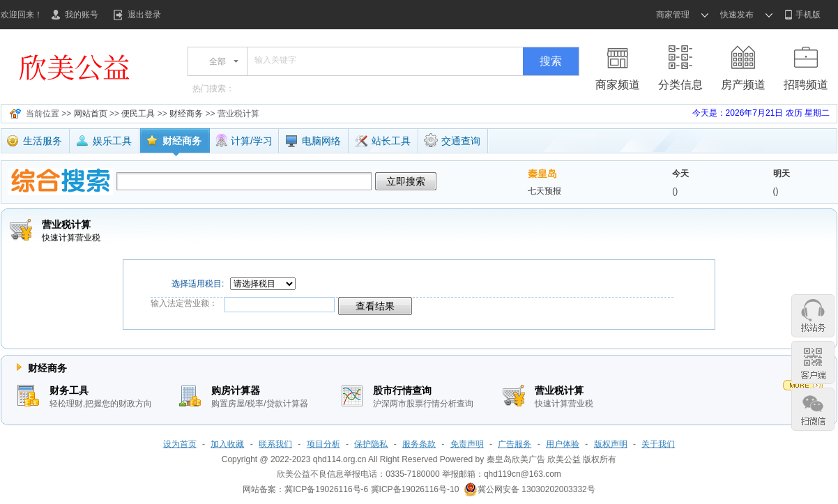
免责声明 (467, 444)
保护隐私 (371, 444)
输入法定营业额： (184, 303)
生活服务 (34, 142)
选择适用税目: (194, 284)
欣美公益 (564, 459)
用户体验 (563, 444)
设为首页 (180, 444)
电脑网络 (313, 141)
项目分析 (323, 444)
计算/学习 (244, 141)
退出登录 (144, 15)
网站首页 (91, 114)
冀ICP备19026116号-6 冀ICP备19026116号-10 (372, 489)
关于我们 (658, 444)
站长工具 (382, 142)
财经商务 (186, 114)
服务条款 (419, 444)
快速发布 (737, 15)
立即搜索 (406, 181)
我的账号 (82, 15)
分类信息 (680, 85)
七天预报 (544, 191)
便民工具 (138, 114)
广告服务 (515, 444)
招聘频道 (806, 85)
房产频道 (743, 85)
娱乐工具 (104, 142)
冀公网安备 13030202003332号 (530, 489)
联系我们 (275, 444)
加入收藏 (227, 444)
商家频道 (618, 85)
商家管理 (673, 15)
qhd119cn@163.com (523, 474)
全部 (218, 61)
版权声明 (611, 444)
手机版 (808, 15)
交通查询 (452, 140)
